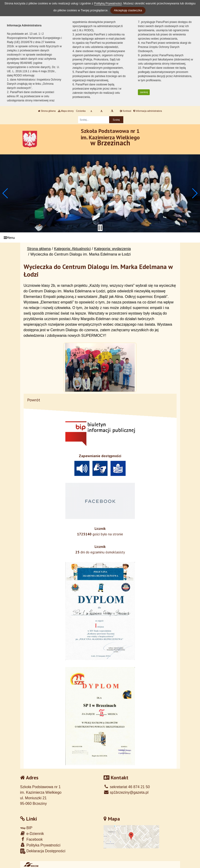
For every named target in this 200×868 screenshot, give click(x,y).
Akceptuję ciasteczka (128, 10)
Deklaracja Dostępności (43, 851)
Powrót (34, 400)
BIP (26, 828)
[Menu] (100, 238)
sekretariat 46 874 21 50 (127, 787)
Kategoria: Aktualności (72, 249)
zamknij (144, 92)
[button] (5, 193)
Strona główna (47, 111)
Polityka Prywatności (40, 845)
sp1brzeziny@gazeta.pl (126, 792)
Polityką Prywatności (108, 3)
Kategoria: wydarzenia (112, 249)
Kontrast (125, 111)
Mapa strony (66, 111)
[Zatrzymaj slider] (100, 228)
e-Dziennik (32, 833)
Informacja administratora (148, 111)
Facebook (32, 839)
